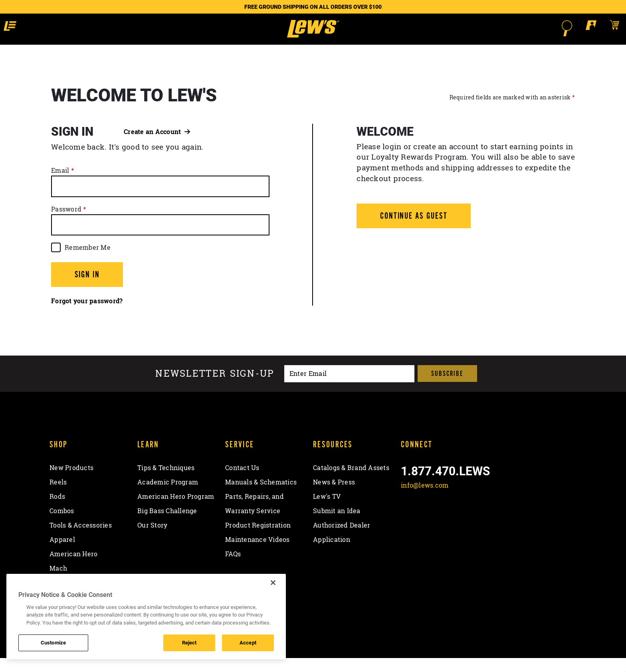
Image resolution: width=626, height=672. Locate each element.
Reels (58, 496)
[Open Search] (509, 28)
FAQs (233, 568)
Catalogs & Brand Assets (351, 482)
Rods (57, 511)
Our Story (152, 540)
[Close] (273, 583)
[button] (71, 28)
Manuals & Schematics (261, 496)
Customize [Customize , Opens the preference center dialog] (53, 642)
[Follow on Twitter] (429, 518)
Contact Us (242, 482)
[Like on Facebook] (409, 518)
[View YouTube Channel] (471, 518)
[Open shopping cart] (556, 28)
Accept (248, 642)
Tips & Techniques (166, 482)
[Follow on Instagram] (451, 518)
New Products (71, 482)
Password (66, 223)
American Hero (73, 568)
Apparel (62, 554)
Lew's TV (327, 511)
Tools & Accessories (81, 540)
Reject (189, 642)
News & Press (334, 496)
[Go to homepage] (313, 36)
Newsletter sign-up (215, 388)
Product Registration (258, 540)
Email (60, 185)
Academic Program (168, 496)
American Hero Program (176, 511)
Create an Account (157, 146)
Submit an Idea (337, 525)
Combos (62, 525)
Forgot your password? (87, 315)
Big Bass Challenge (167, 525)
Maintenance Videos (258, 554)
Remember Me (88, 261)
